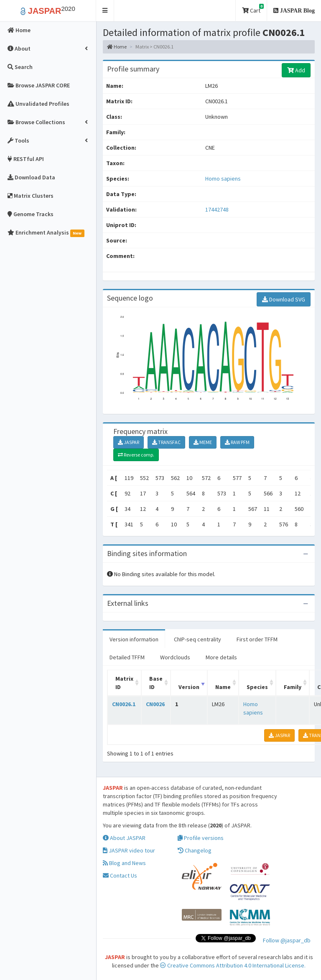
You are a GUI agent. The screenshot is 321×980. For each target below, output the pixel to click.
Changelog (195, 850)
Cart (253, 9)
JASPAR (129, 442)
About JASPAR (124, 838)
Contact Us (120, 875)
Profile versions (201, 838)
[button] (105, 11)
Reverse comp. (136, 455)
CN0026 (155, 704)
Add (296, 70)
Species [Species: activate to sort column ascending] (257, 687)
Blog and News (124, 863)
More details (221, 657)
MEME (203, 442)
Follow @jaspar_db (287, 940)
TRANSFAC (166, 442)
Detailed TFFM (127, 657)
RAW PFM (237, 442)
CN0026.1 (124, 704)
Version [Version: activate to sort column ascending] (189, 687)
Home (117, 47)
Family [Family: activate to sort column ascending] (293, 687)
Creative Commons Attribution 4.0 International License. (233, 965)
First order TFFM (257, 639)
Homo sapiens (223, 179)
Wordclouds (175, 657)
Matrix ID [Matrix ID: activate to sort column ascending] (124, 683)
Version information (134, 639)
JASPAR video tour (129, 850)
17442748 (217, 209)
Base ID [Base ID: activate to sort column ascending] (156, 683)
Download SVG (284, 299)
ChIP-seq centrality (197, 639)
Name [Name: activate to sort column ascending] (223, 687)
